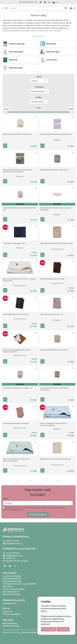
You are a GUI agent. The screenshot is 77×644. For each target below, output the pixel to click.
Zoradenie (39, 87)
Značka (38, 97)
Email (5, 499)
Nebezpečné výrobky (12, 594)
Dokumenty (7, 586)
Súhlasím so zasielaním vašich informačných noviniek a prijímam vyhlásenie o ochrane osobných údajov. (34, 509)
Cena (38, 108)
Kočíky (24, 632)
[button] (2, 8)
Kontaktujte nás (9, 603)
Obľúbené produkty (11, 626)
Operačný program (11, 592)
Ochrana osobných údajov (14, 589)
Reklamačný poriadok (12, 579)
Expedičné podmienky (12, 576)
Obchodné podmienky (12, 581)
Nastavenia (63, 629)
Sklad (39, 77)
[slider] (6, 112)
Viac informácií (39, 36)
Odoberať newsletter (38, 515)
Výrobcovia (8, 612)
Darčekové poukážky (12, 614)
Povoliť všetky (48, 629)
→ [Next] (73, 481)
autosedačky (33, 632)
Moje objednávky (10, 623)
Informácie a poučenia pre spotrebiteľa (19, 584)
